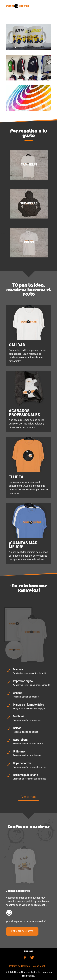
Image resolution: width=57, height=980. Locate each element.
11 (41, 47)
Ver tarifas (28, 797)
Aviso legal (39, 966)
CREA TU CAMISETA (22, 931)
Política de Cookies (19, 966)
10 (39, 47)
